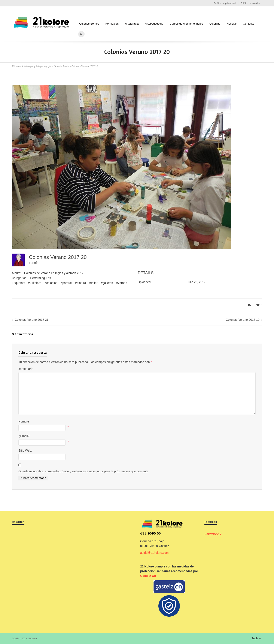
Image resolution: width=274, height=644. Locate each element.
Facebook (14, 3)
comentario (26, 369)
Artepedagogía (154, 24)
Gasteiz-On (148, 576)
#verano (122, 283)
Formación (112, 24)
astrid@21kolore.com (154, 553)
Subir (256, 638)
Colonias (215, 24)
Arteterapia (132, 24)
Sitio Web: (25, 451)
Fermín (34, 263)
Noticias (232, 24)
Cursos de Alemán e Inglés (186, 24)
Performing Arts (40, 278)
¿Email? (24, 436)
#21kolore (35, 283)
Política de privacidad (225, 3)
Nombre (24, 421)
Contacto (249, 24)
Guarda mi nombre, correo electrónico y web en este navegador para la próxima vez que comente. (84, 471)
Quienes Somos (89, 24)
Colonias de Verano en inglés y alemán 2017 (54, 273)
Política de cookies (250, 3)
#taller (93, 283)
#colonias (51, 283)
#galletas (107, 283)
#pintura (81, 283)
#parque (66, 283)
